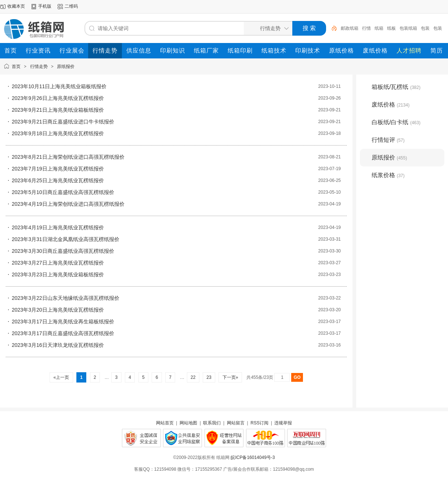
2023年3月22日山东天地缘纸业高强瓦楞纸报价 (66, 298)
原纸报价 (66, 67)
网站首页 (165, 423)
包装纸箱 (408, 28)
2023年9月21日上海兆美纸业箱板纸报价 (58, 110)
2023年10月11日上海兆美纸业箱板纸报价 (59, 86)
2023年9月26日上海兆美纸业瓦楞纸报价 (58, 98)
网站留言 (236, 423)
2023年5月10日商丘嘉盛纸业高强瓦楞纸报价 (63, 192)
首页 (16, 67)
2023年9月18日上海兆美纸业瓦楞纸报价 (58, 133)
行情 (366, 28)
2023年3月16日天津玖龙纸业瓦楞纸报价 (58, 345)
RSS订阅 (259, 423)
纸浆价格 (388, 175)
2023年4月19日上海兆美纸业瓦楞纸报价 (58, 227)
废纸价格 (391, 105)
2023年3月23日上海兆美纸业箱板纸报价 (58, 274)
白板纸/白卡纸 (396, 122)
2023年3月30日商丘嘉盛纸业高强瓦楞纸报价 (63, 251)
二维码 (71, 6)
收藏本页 (16, 6)
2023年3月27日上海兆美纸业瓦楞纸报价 (58, 263)
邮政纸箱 (350, 28)
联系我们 (212, 423)
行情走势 (39, 67)
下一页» (230, 377)
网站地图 (188, 423)
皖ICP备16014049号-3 (253, 457)
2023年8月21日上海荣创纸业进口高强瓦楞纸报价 (68, 157)
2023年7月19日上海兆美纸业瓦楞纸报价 (58, 169)
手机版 (45, 6)
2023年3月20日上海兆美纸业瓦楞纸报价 (58, 310)
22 (193, 377)
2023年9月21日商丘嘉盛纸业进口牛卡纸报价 (63, 122)
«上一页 (61, 377)
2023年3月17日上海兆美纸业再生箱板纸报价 (63, 322)
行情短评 (388, 140)
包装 (425, 28)
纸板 (391, 28)
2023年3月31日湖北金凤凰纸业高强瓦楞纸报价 (66, 239)
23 (209, 377)
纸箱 (379, 28)
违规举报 (283, 423)
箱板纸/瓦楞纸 (396, 87)
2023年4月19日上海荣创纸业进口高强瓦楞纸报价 (68, 204)
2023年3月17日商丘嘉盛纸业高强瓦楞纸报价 (63, 333)
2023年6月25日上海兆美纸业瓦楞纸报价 (58, 180)
